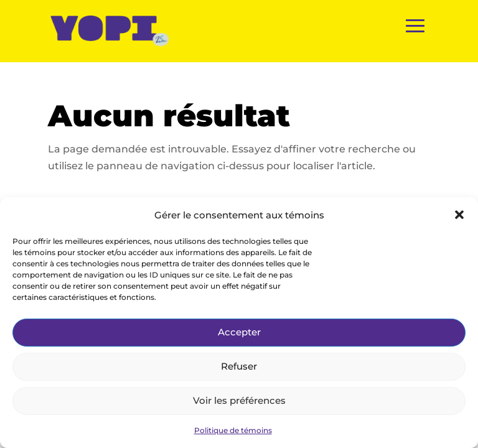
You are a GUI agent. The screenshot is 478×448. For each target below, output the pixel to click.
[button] (459, 215)
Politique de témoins (233, 430)
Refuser (239, 366)
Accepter (239, 332)
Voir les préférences (239, 400)
